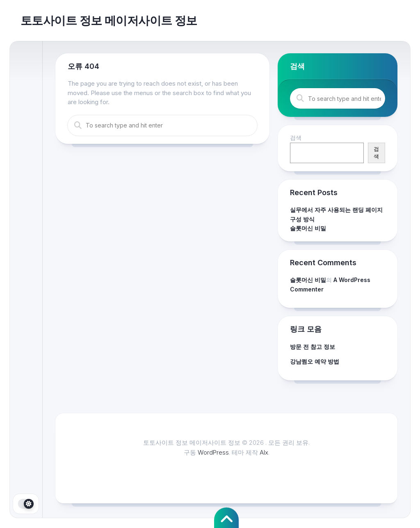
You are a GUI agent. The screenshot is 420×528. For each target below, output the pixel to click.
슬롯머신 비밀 (308, 228)
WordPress (213, 452)
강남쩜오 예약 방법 (315, 361)
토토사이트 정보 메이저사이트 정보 (109, 20)
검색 (296, 138)
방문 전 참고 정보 (313, 347)
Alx (264, 452)
